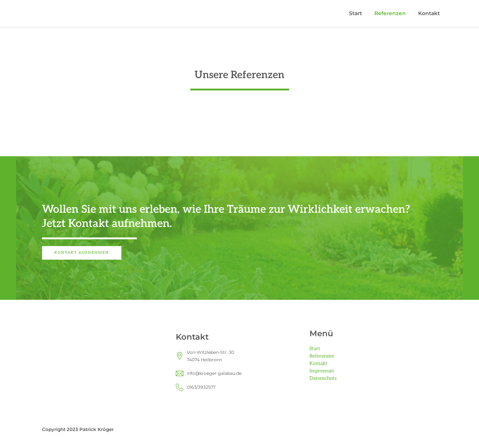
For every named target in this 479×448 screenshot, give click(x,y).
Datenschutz (324, 378)
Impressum (322, 371)
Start (355, 13)
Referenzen (390, 13)
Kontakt (429, 13)
